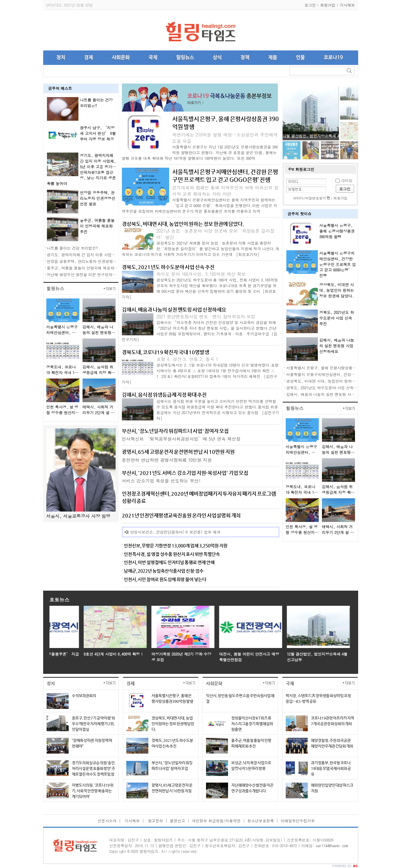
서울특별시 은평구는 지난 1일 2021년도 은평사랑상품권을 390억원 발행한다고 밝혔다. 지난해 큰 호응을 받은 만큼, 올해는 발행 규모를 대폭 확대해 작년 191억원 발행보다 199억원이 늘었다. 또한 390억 (200, 152)
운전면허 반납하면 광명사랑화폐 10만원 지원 (167, 460)
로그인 (310, 5)
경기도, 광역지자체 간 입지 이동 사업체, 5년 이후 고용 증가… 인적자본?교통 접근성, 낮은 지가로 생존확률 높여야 (81, 169)
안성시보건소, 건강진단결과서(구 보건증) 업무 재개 (175, 532)
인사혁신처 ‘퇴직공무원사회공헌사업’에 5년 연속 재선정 (181, 439)
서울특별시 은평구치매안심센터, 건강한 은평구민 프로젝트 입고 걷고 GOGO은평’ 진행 (338, 264)
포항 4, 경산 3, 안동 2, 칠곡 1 (187, 359)
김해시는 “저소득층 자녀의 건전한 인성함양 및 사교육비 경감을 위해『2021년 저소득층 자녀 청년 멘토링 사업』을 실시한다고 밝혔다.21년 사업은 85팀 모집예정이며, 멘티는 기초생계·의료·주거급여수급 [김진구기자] (200, 331)
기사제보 (347, 5)
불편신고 (177, 821)
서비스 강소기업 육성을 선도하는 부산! (161, 481)
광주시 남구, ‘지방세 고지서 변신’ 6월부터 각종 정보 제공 (98, 133)
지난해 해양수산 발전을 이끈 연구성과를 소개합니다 (92, 274)
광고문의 (155, 821)
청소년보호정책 (261, 821)
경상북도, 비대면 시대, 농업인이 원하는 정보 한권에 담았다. (337, 290)
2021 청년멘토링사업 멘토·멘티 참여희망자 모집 (206, 316)
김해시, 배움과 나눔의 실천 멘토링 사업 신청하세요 (337, 346)
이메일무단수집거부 (298, 821)
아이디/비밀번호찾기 (312, 198)
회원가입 (328, 5)
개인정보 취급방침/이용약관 (216, 821)
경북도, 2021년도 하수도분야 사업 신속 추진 (337, 318)
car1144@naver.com (332, 845)
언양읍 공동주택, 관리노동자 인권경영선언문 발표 (98, 198)
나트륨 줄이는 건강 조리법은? (96, 103)
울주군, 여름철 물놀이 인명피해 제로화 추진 (97, 226)
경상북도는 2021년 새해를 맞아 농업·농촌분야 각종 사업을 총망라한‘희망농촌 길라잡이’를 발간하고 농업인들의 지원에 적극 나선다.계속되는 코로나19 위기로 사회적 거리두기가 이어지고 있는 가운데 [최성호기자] (201, 249)
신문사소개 (107, 821)
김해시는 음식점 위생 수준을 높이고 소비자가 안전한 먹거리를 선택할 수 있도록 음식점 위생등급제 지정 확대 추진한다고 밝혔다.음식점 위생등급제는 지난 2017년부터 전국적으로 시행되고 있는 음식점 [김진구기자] (218, 410)
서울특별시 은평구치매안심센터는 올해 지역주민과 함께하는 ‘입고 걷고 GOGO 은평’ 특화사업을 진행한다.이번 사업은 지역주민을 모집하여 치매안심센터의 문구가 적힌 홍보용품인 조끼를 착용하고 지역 (200, 205)
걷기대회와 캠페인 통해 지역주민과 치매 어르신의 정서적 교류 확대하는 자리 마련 (226, 191)
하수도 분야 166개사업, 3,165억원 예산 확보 (201, 274)
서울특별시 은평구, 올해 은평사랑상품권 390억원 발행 (337, 231)
